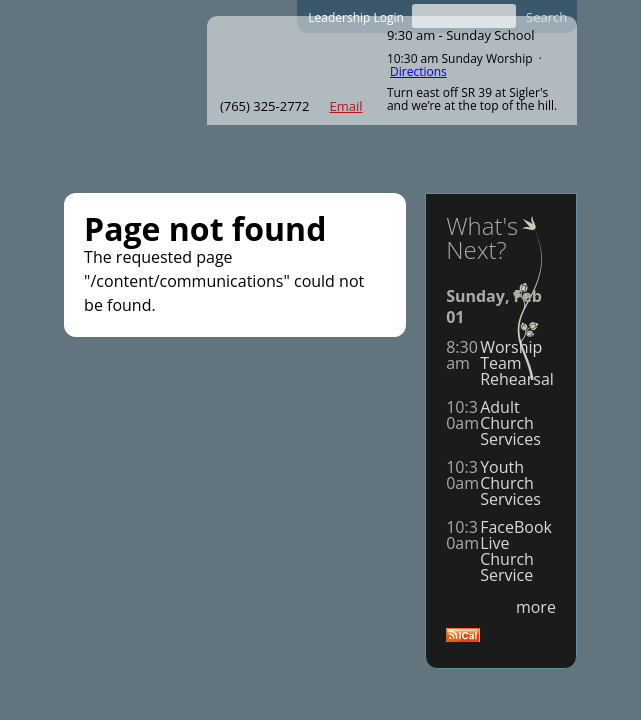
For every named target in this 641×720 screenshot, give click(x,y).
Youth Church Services (510, 483)
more (536, 607)
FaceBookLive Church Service (516, 551)
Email (345, 106)
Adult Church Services (510, 423)
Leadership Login (356, 17)
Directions (418, 71)
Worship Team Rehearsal (517, 363)
